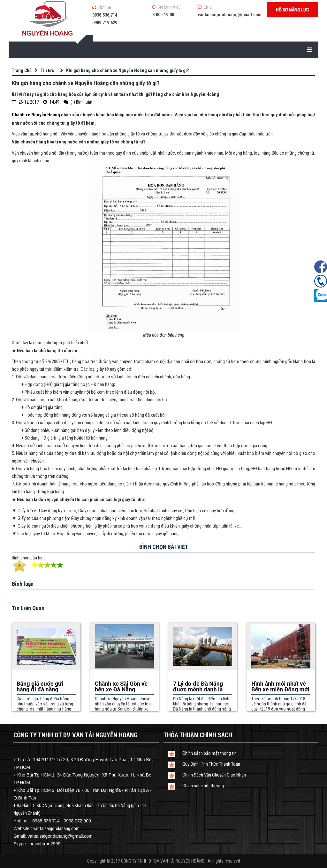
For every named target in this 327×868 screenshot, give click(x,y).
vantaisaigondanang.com (56, 828)
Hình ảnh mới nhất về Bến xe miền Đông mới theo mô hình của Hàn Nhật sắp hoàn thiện (280, 687)
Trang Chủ (22, 70)
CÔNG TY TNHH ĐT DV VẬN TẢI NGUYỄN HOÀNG (76, 735)
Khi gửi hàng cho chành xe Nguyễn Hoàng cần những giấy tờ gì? (127, 70)
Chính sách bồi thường (203, 786)
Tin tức (47, 70)
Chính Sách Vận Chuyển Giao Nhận (214, 775)
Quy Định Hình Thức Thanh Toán (211, 764)
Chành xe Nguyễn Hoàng (36, 115)
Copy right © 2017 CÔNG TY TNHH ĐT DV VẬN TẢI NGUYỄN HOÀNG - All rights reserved (164, 861)
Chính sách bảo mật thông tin (209, 753)
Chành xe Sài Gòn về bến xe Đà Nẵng (121, 687)
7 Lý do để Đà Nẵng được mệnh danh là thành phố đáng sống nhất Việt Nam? (200, 687)
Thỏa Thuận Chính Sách (198, 735)
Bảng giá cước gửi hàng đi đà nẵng (40, 687)
